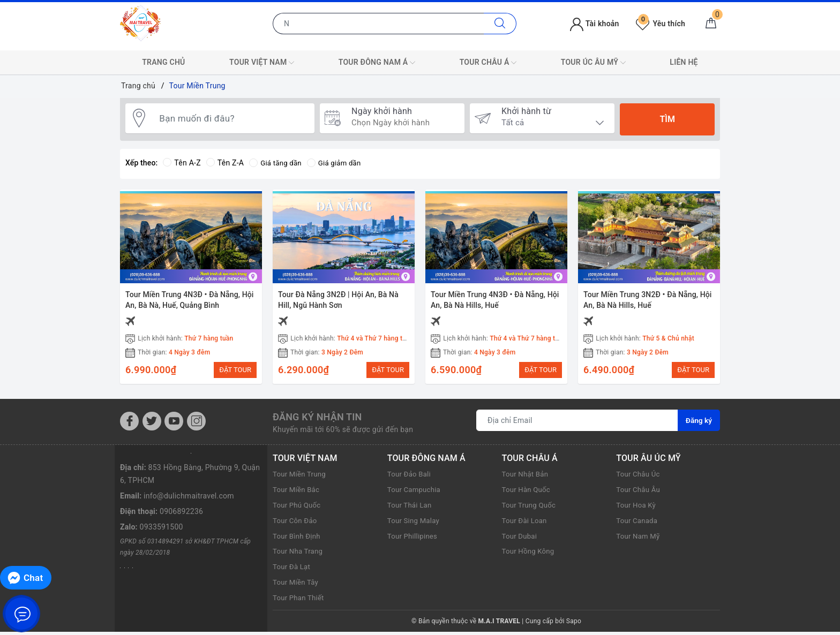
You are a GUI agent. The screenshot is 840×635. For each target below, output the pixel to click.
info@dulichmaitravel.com (189, 499)
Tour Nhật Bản (527, 478)
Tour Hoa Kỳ (637, 508)
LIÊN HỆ (684, 62)
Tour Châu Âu (639, 493)
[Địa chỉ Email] (577, 424)
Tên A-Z (182, 163)
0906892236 (181, 515)
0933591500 (162, 530)
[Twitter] (152, 424)
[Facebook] (129, 424)
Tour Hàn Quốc (528, 493)
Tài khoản (594, 24)
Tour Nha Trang (299, 555)
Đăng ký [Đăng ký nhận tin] (699, 424)
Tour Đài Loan (526, 524)
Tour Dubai (521, 539)
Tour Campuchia (416, 493)
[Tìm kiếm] (500, 24)
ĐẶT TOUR (235, 370)
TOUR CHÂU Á (488, 63)
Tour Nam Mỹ (639, 539)
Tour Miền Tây (297, 585)
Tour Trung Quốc (531, 508)
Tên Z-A (225, 163)
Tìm (667, 119)
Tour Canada (638, 524)
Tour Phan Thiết (300, 601)
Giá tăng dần (277, 163)
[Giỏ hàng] (711, 24)
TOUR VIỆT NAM (262, 63)
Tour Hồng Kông (530, 555)
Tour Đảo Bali (410, 478)
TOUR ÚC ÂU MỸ (593, 63)
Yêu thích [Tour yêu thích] (661, 24)
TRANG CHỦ (163, 62)
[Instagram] (196, 424)
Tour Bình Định (298, 539)
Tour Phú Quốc (298, 508)
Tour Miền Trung (301, 478)
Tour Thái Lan (411, 508)
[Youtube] (174, 424)
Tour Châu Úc (639, 478)
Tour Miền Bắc (298, 493)
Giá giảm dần (338, 163)
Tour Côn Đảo (296, 524)
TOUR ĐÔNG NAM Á (377, 63)
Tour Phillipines (414, 539)
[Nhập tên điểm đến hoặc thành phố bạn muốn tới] (378, 24)
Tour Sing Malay (415, 524)
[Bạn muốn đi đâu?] (232, 119)
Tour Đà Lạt (293, 570)
